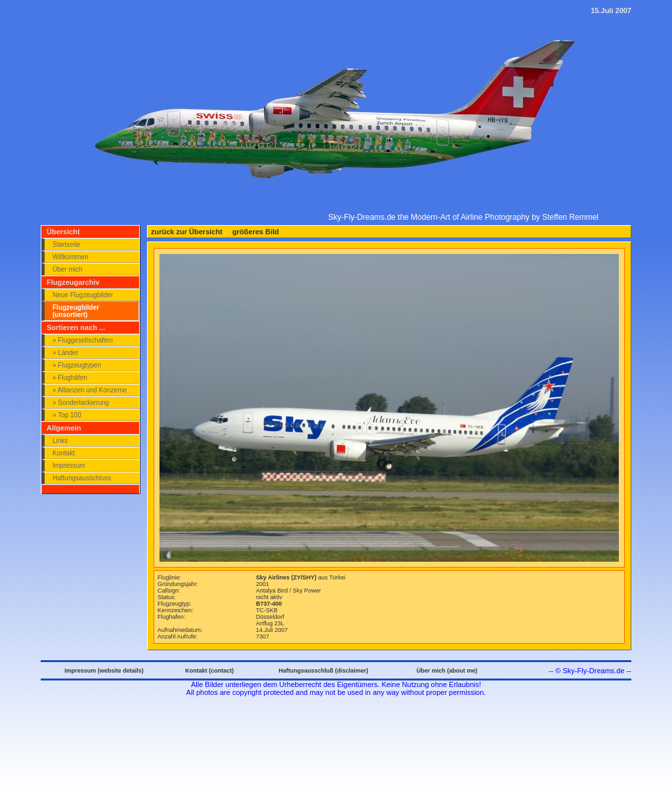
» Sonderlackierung (81, 403)
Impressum (69, 466)
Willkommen (70, 257)
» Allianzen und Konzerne (90, 390)
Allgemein (64, 428)
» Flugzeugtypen (77, 365)
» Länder (65, 353)
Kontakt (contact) (209, 671)
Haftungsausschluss (82, 478)
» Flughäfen (70, 378)
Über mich (68, 269)
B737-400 (269, 604)
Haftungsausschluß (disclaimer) (323, 671)
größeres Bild (255, 232)
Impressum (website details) (104, 671)
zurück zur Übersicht (187, 232)
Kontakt (64, 453)
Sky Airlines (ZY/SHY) (287, 577)
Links (60, 441)
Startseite (66, 244)
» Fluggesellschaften (83, 340)
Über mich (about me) (447, 671)
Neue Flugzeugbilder (83, 295)
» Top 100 (67, 415)
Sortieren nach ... (76, 327)
